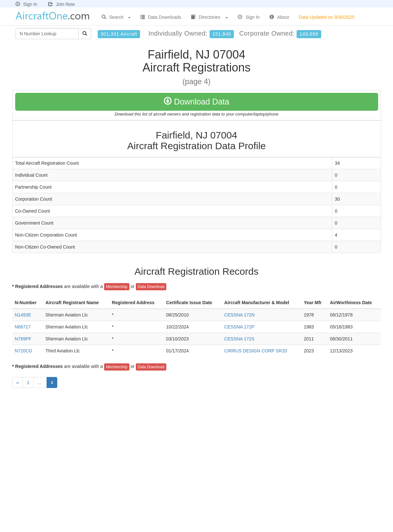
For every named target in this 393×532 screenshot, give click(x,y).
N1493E (23, 315)
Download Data (196, 102)
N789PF (23, 339)
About (279, 17)
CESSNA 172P (239, 327)
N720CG (24, 351)
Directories (209, 17)
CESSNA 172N (239, 315)
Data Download (151, 287)
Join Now (61, 4)
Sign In (27, 4)
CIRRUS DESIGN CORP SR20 (256, 351)
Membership (117, 287)
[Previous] (18, 382)
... (40, 382)
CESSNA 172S (239, 339)
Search (116, 17)
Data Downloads (161, 17)
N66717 (23, 327)
